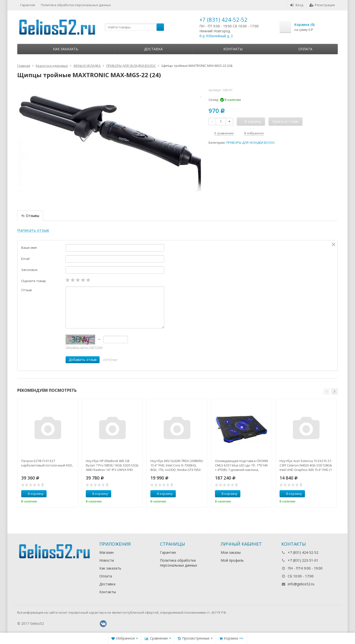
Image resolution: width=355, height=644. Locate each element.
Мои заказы (231, 552)
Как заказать (66, 49)
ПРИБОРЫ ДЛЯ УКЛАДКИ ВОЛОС (251, 143)
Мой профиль (232, 560)
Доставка (153, 49)
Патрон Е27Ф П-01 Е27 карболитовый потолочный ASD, (47, 463)
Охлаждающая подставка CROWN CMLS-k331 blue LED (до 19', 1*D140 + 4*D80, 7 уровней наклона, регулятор (241, 465)
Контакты (233, 49)
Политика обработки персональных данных (76, 5)
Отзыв (27, 290)
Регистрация (322, 5)
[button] (327, 392)
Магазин (106, 552)
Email (25, 259)
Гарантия (28, 5)
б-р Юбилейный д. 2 (216, 36)
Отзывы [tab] (30, 216)
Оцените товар (34, 281)
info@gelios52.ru (301, 584)
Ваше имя (29, 248)
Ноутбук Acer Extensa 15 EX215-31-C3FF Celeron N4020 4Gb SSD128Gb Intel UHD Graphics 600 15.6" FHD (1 (306, 465)
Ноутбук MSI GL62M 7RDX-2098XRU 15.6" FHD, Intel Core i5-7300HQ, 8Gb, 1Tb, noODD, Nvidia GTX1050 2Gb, (177, 465)
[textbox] (134, 27)
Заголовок (29, 270)
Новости (107, 560)
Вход (297, 5)
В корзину (33, 494)
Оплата (305, 49)
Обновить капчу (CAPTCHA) (84, 347)
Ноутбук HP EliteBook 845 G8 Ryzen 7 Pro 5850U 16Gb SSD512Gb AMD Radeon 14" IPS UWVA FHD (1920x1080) (112, 465)
